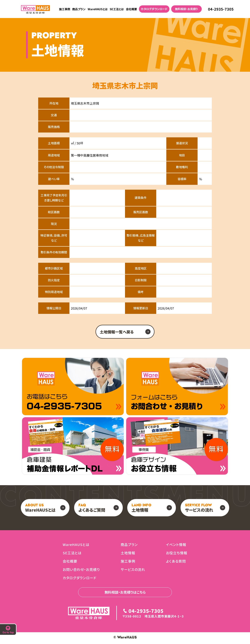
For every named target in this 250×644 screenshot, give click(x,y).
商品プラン (79, 9)
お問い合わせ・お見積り (81, 569)
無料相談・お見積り (186, 9)
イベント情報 (176, 544)
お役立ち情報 (177, 553)
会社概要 (131, 9)
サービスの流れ (199, 508)
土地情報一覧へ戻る (117, 332)
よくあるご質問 (92, 508)
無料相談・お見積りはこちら (125, 592)
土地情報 (141, 508)
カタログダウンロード (154, 9)
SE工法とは (117, 9)
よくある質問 (176, 561)
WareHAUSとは (98, 9)
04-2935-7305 (221, 9)
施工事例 (65, 9)
